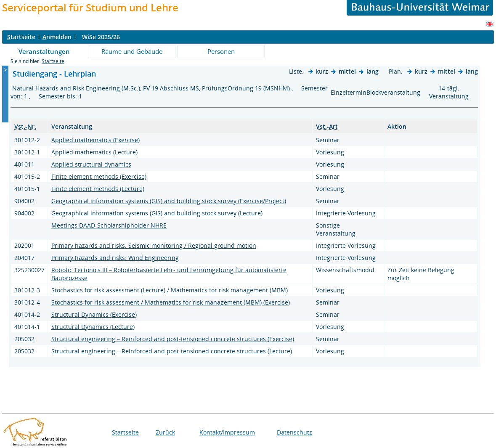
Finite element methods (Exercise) (99, 176)
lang (373, 71)
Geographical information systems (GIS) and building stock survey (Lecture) (157, 213)
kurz (421, 71)
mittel (347, 71)
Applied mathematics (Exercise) (95, 140)
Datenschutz (294, 432)
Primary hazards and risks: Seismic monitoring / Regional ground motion (154, 245)
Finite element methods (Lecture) (98, 189)
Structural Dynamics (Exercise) (94, 314)
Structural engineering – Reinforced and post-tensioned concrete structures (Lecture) (172, 351)
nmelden (57, 37)
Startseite (53, 61)
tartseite (21, 37)
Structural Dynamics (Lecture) (93, 327)
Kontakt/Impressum (227, 432)
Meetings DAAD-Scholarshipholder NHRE (109, 225)
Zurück (165, 432)
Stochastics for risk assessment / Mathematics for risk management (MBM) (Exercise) (171, 302)
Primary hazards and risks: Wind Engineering (115, 258)
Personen (221, 51)
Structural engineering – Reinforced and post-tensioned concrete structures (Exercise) (173, 339)
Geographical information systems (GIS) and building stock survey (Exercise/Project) (169, 201)
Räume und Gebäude (132, 51)
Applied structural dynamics (91, 164)
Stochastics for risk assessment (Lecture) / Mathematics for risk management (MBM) (170, 290)
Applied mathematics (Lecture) (94, 152)
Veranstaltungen (44, 51)
